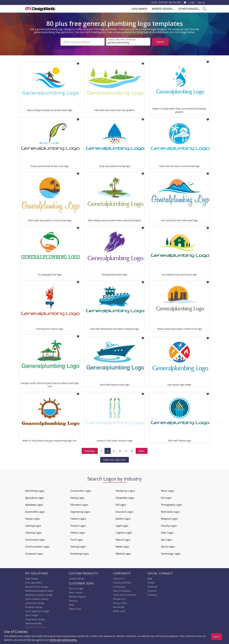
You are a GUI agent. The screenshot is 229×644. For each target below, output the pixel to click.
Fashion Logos (78, 518)
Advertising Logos (35, 490)
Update (160, 42)
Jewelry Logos (123, 518)
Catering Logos (33, 525)
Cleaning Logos (33, 532)
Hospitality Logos (125, 497)
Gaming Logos (78, 546)
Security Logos (169, 525)
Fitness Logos (78, 532)
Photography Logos (171, 504)
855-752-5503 (175, 2)
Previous (90, 450)
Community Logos (35, 539)
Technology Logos (171, 553)
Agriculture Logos (35, 497)
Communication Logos (37, 546)
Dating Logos (77, 497)
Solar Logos (167, 532)
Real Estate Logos (170, 511)
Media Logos (122, 546)
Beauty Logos (33, 518)
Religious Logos (169, 518)
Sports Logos (168, 546)
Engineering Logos (80, 511)
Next (142, 450)
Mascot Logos (123, 539)
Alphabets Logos (34, 504)
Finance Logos (78, 525)
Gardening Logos (80, 553)
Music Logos (168, 490)
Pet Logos (166, 497)
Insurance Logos (124, 511)
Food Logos (77, 539)
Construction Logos (81, 490)
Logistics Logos (124, 532)
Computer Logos (34, 553)
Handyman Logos (125, 490)
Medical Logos (123, 553)
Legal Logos (122, 525)
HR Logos (121, 504)
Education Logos (79, 504)
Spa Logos (166, 539)
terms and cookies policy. (63, 640)
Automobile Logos (35, 511)
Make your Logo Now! (114, 459)
